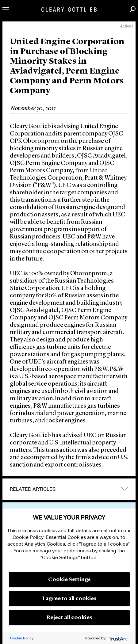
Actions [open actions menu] (127, 26)
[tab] (69, 489)
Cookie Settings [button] (69, 580)
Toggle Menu (6, 9)
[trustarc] (118, 638)
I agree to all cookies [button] (69, 599)
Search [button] (133, 9)
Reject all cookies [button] (69, 618)
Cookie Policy (22, 638)
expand (125, 489)
